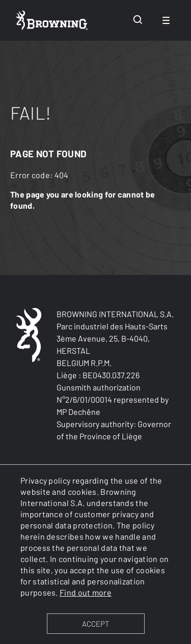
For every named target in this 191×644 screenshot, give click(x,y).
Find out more (86, 592)
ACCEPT (95, 624)
